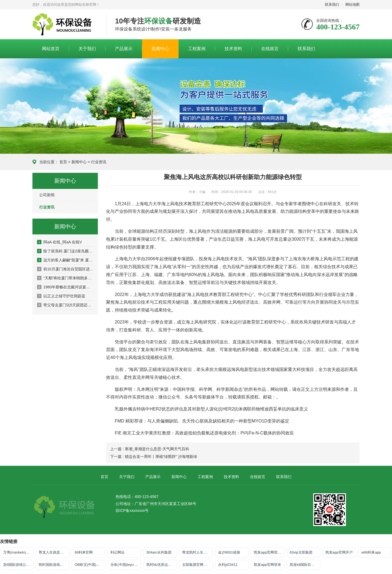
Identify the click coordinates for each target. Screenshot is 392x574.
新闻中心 (160, 49)
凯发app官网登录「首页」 (269, 552)
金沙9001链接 (229, 552)
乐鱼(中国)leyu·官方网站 (126, 565)
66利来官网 (84, 552)
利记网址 (117, 552)
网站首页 (51, 49)
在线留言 (270, 49)
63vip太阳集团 (301, 552)
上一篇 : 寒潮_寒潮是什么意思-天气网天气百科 (150, 449)
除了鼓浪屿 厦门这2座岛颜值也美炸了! (65, 251)
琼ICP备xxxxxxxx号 (132, 510)
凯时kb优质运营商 (161, 565)
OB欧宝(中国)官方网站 (90, 565)
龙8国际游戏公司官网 (18, 565)
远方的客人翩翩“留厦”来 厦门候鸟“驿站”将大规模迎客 (65, 260)
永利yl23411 (228, 565)
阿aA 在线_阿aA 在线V (60, 242)
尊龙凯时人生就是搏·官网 (197, 552)
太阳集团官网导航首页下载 (197, 565)
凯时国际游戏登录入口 (54, 565)
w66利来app (371, 552)
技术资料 (233, 49)
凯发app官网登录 (267, 565)
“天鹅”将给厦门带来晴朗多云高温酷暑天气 (65, 278)
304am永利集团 (159, 552)
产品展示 (124, 49)
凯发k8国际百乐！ (304, 565)
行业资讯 (99, 162)
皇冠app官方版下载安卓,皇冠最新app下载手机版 (65, 25)
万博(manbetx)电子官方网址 (18, 552)
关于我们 (87, 49)
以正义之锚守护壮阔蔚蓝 (61, 296)
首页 (63, 162)
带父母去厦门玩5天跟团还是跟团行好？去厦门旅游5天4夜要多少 (65, 305)
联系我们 (332, 4)
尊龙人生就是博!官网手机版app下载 (54, 552)
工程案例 (197, 49)
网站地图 (352, 4)
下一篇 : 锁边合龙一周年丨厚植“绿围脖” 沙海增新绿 (154, 457)
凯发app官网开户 (339, 552)
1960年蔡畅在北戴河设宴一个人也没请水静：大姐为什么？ (65, 287)
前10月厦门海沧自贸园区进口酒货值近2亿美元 (65, 269)
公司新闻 (47, 195)
